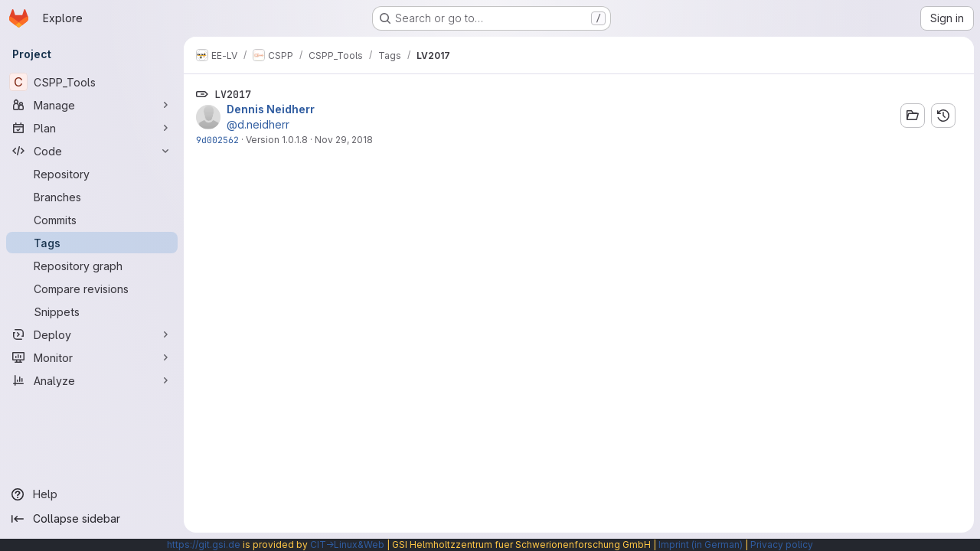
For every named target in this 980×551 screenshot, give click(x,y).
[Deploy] (92, 334)
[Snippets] (92, 311)
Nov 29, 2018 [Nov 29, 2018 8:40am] (344, 140)
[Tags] (92, 243)
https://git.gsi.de (204, 544)
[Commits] (92, 220)
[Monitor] (92, 357)
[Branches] (92, 197)
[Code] (92, 151)
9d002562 (217, 140)
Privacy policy (782, 544)
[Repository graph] (92, 266)
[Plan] (92, 128)
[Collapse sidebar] (92, 519)
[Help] (92, 494)
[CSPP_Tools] (92, 82)
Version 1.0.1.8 (277, 140)
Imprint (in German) (701, 544)
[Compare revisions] (92, 289)
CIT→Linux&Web (347, 544)
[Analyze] (92, 380)
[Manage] (92, 105)
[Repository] (92, 174)
